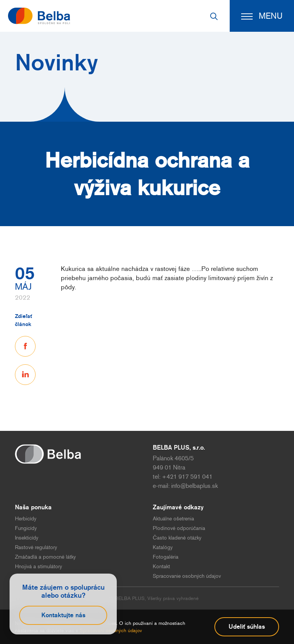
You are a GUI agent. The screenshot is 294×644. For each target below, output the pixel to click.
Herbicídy (26, 519)
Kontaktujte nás (63, 615)
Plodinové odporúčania (179, 528)
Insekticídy (27, 538)
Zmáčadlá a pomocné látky (45, 557)
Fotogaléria (166, 557)
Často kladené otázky (177, 538)
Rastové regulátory (36, 547)
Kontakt (161, 567)
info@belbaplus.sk (194, 486)
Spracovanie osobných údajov (187, 576)
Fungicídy (26, 528)
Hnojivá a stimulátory (38, 567)
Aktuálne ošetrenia (173, 519)
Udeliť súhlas (247, 627)
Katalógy (163, 547)
